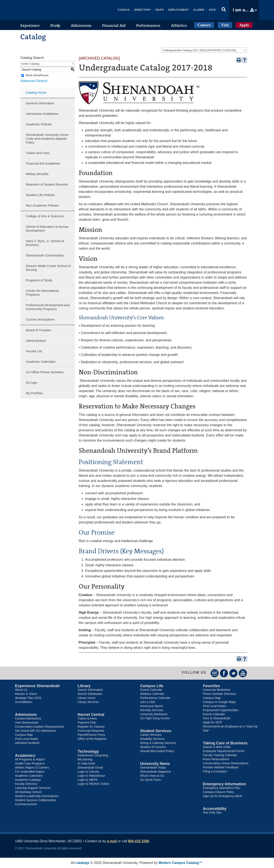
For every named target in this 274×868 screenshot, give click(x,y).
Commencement (26, 804)
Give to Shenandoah (217, 718)
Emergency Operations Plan (222, 788)
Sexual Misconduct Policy (157, 751)
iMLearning (85, 759)
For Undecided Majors (30, 772)
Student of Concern (153, 747)
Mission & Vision (26, 694)
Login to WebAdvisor (91, 776)
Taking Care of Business (225, 743)
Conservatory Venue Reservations (226, 763)
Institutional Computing (93, 755)
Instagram (215, 673)
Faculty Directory (26, 784)
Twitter (233, 673)
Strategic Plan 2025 (28, 698)
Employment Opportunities (221, 710)
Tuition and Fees (38, 153)
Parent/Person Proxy (91, 735)
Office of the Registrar (92, 739)
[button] (224, 10)
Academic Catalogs (28, 780)
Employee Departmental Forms (224, 751)
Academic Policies (39, 124)
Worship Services (152, 710)
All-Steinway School (28, 792)
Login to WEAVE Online (93, 784)
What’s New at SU (152, 776)
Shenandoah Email (90, 768)
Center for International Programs (42, 293)
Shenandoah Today (153, 768)
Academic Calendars (40, 362)
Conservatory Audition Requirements (39, 727)
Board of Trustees (38, 330)
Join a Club (147, 702)
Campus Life (152, 686)
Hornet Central (91, 715)
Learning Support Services (33, 788)
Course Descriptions (40, 319)
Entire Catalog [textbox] (30, 64)
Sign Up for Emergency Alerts (223, 796)
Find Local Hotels (27, 739)
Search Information (90, 690)
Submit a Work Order (217, 747)
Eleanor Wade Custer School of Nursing (48, 268)
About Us (21, 690)
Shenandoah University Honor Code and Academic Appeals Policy (47, 139)
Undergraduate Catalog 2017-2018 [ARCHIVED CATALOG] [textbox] (199, 50)
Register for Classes (91, 727)
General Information (40, 103)
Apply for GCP (212, 722)
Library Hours (86, 698)
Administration (36, 341)
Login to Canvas (88, 772)
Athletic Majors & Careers (32, 768)
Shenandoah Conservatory (45, 255)
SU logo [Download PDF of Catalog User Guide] (31, 383)
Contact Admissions (28, 718)
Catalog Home (36, 92)
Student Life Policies (40, 195)
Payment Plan (87, 723)
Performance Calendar (155, 698)
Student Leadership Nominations (37, 796)
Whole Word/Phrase (37, 75)
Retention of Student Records (47, 184)
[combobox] (204, 50)
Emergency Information (224, 784)
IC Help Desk (86, 763)
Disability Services (152, 739)
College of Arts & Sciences (45, 216)
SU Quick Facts (150, 780)
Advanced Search (34, 81)
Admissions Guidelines (42, 114)
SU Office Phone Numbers (45, 372)
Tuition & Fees (87, 718)
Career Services (151, 735)
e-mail (112, 841)
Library (84, 686)
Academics (25, 756)
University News (155, 764)
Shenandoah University (47, 10)
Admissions (26, 715)
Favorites (211, 686)
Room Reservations (216, 759)
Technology (88, 751)
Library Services (88, 702)
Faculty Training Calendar (220, 755)
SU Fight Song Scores (155, 718)
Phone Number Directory (219, 694)
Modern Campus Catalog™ (180, 863)
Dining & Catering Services (158, 743)
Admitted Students (27, 743)
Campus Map (24, 735)
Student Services (156, 731)
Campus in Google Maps (219, 702)
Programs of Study (39, 280)
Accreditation (24, 702)
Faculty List (34, 351)
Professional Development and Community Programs (48, 307)
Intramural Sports (151, 706)
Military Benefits (37, 174)
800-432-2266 (138, 841)
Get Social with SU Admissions (35, 731)
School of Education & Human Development (47, 229)
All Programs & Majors (30, 759)
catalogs (83, 863)
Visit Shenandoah (27, 723)
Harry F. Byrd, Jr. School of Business (45, 243)
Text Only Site (212, 813)
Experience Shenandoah (37, 686)
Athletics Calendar (152, 694)
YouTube (243, 673)
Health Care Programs (30, 763)
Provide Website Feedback (221, 767)
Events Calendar (151, 690)
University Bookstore (154, 714)
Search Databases (90, 694)
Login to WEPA (88, 780)
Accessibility (215, 809)
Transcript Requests (91, 731)
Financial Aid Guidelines (43, 163)
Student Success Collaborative (35, 800)
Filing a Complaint (215, 771)
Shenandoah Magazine (155, 772)
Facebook (224, 673)
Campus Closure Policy (219, 792)
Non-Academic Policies (42, 205)
